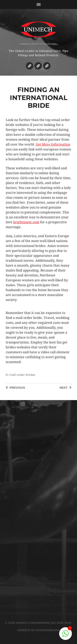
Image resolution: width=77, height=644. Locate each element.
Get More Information (53, 144)
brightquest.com (26, 222)
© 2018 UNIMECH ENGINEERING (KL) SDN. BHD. (38, 623)
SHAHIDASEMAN (48, 630)
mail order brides (22, 375)
